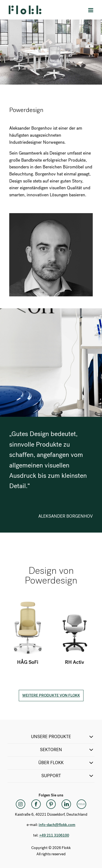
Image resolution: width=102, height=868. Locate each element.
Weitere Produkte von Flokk (51, 695)
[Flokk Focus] (82, 804)
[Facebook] (36, 804)
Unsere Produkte (63, 737)
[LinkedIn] (66, 804)
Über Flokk (66, 763)
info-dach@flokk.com (57, 825)
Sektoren (67, 750)
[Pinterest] (51, 804)
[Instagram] (21, 804)
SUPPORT (68, 776)
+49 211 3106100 (54, 835)
